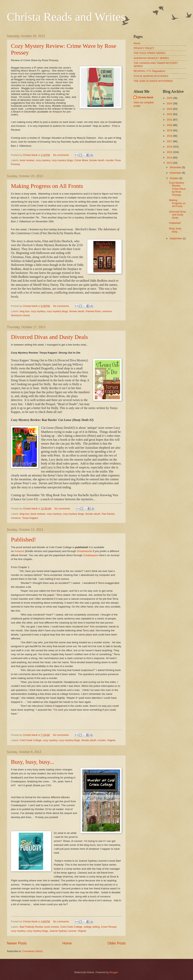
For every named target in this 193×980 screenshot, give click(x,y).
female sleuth (97, 160)
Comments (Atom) (32, 951)
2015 (170, 152)
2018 (170, 136)
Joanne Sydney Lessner (63, 931)
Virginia (111, 740)
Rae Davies (108, 514)
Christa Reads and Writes (66, 17)
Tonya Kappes (30, 518)
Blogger (114, 972)
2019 (170, 130)
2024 (170, 103)
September (176, 238)
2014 (170, 158)
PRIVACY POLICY (144, 48)
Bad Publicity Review (31, 927)
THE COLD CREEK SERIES (150, 53)
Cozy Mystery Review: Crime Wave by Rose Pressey (177, 189)
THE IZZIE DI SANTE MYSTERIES (153, 81)
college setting (92, 927)
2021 (170, 120)
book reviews (27, 160)
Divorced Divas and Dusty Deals (49, 337)
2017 (170, 141)
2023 (170, 109)
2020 (170, 125)
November (176, 173)
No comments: (62, 155)
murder (110, 160)
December (176, 167)
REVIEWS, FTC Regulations (149, 71)
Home (67, 943)
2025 (170, 98)
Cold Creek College (31, 740)
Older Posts (117, 943)
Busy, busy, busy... (33, 762)
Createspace (91, 555)
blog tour (24, 311)
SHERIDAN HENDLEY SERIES (151, 58)
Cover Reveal (109, 927)
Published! (23, 539)
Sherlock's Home (20, 315)
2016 (170, 147)
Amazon (19, 551)
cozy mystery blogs (62, 160)
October (174, 178)
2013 (170, 163)
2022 (170, 114)
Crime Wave (81, 160)
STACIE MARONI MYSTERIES (151, 76)
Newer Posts (17, 943)
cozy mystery (43, 160)
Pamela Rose (93, 311)
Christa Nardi (145, 97)
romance (107, 311)
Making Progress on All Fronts (47, 186)
